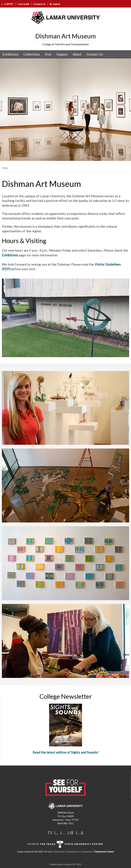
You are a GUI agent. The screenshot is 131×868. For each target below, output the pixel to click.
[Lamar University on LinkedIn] (71, 832)
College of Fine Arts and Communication (66, 44)
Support (62, 54)
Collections (32, 54)
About (77, 54)
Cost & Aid (23, 4)
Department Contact (104, 852)
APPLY (8, 4)
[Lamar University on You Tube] (79, 832)
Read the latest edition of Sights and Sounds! (66, 752)
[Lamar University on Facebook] (56, 832)
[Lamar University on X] (50, 832)
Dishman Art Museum (66, 36)
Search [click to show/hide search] (55, 4)
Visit (48, 54)
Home (5, 168)
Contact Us (39, 4)
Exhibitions (10, 54)
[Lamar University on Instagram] (63, 832)
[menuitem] (10, 54)
